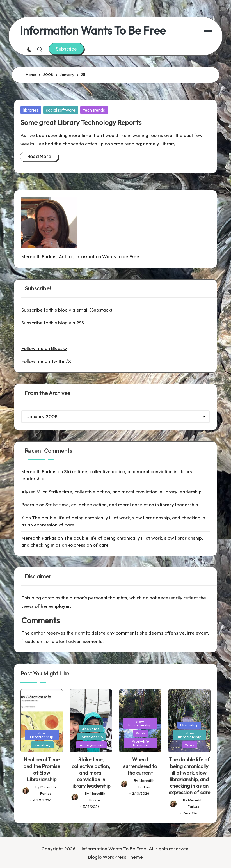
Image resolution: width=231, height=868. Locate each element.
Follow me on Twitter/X (46, 361)
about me (91, 729)
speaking (42, 745)
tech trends (94, 110)
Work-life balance (141, 743)
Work (141, 733)
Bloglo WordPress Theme (116, 857)
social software (61, 110)
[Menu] (208, 30)
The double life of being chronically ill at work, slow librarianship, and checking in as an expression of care (189, 776)
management (91, 745)
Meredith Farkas (39, 471)
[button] (66, 49)
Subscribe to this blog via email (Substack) (67, 310)
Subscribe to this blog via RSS (53, 323)
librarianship (92, 737)
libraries (31, 110)
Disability (189, 725)
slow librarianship (42, 735)
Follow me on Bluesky (44, 348)
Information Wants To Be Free (93, 30)
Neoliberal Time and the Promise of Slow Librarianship (42, 769)
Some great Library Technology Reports (81, 122)
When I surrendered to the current (140, 766)
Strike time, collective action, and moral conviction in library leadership (125, 492)
